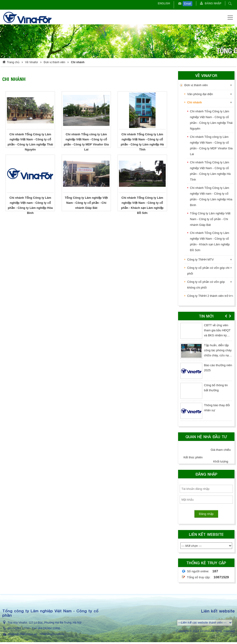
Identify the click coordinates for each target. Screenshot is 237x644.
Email (188, 4)
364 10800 (53, 628)
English (164, 3)
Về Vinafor (32, 62)
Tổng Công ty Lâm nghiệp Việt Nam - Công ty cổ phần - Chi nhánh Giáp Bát (210, 219)
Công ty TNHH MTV (201, 260)
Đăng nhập (213, 3)
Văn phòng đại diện (200, 94)
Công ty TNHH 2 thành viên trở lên (210, 296)
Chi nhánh (78, 62)
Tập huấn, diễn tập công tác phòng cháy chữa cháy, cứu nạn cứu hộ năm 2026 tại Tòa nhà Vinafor (218, 355)
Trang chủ (13, 62)
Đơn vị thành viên (54, 62)
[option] (206, 373)
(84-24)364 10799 (19, 628)
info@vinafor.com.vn (52, 634)
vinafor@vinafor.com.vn (23, 634)
